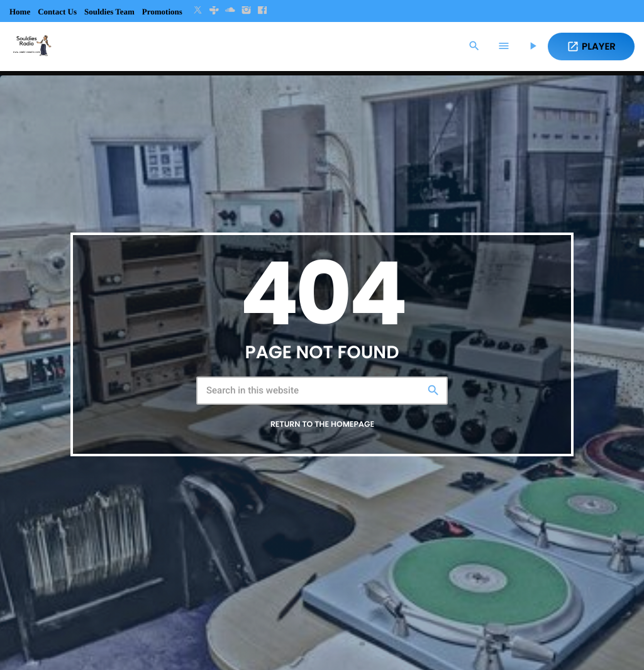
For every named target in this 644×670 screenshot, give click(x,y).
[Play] (533, 47)
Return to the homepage (322, 425)
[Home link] (31, 47)
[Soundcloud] (230, 11)
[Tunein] (214, 11)
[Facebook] (262, 11)
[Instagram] (247, 11)
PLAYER (591, 47)
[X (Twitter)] (198, 11)
